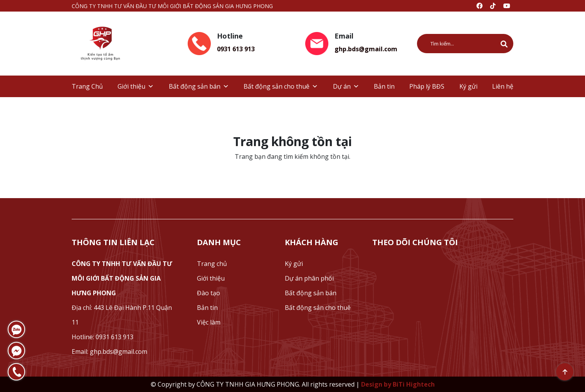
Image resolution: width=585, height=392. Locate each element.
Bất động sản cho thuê (281, 86)
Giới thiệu (136, 86)
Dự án (346, 86)
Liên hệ (503, 86)
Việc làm (209, 322)
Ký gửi (468, 86)
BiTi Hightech (414, 384)
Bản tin (384, 86)
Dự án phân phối (309, 278)
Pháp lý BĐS (427, 86)
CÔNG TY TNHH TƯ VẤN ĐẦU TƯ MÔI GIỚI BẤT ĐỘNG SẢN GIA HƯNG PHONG (122, 278)
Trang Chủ (87, 86)
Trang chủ (212, 264)
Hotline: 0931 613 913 (103, 337)
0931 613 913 (236, 49)
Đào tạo (208, 293)
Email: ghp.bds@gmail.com (109, 352)
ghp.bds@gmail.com (366, 49)
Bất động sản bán (199, 86)
